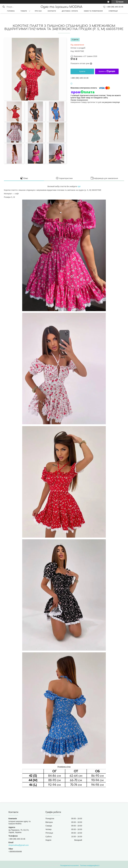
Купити (82, 71)
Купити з (107, 71)
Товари (24, 11)
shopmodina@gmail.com (19, 845)
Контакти (52, 11)
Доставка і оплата (70, 11)
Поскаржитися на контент (69, 866)
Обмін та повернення (93, 11)
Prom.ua (76, 863)
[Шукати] (4, 7)
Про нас (38, 11)
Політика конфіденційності (90, 866)
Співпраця (113, 11)
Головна (11, 11)
